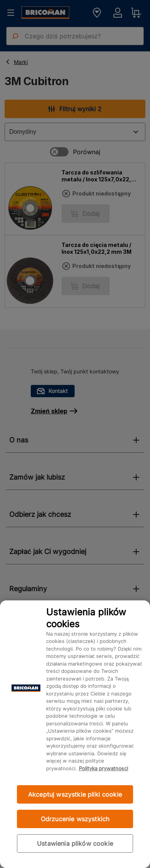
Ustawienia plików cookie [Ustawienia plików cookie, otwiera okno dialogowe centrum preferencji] (75, 843)
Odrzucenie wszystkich (75, 819)
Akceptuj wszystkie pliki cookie (75, 794)
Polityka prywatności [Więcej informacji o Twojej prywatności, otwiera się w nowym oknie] (103, 768)
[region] (75, 734)
